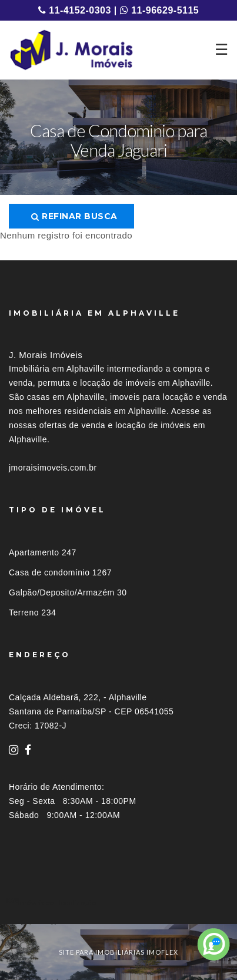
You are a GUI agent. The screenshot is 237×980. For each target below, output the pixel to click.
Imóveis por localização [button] (57, 903)
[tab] (118, 903)
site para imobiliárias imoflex (118, 952)
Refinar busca (74, 216)
